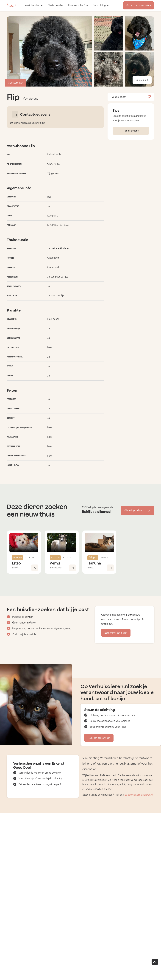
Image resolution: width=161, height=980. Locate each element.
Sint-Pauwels (56, 568)
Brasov (91, 568)
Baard (15, 568)
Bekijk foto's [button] (142, 80)
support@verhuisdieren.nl (139, 795)
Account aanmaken (139, 6)
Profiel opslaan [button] (131, 97)
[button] (67, 5)
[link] (56, 5)
